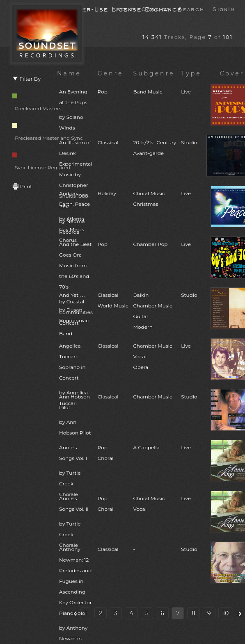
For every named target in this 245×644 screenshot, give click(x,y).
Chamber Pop (151, 244)
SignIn (224, 9)
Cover (232, 73)
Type (191, 73)
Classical (108, 142)
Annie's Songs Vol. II (76, 523)
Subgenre (154, 73)
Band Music (148, 92)
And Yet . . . (76, 309)
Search (191, 9)
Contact (156, 9)
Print (22, 186)
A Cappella (147, 447)
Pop (103, 92)
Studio (189, 142)
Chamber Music (153, 397)
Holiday (107, 193)
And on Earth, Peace (76, 218)
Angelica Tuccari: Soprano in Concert (76, 376)
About (123, 9)
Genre (111, 73)
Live (186, 92)
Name (69, 73)
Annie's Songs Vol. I (76, 472)
